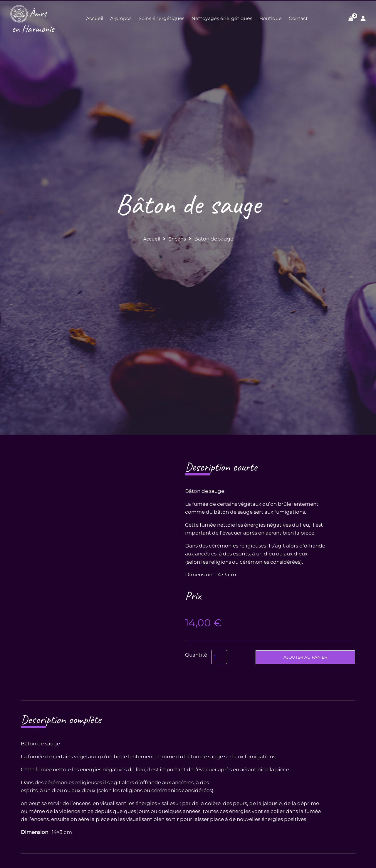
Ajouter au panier (305, 657)
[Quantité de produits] (219, 657)
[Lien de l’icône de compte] (363, 19)
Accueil (95, 18)
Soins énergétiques (162, 18)
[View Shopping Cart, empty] (351, 19)
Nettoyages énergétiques (222, 18)
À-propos (121, 18)
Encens (178, 239)
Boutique (271, 18)
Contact (298, 18)
